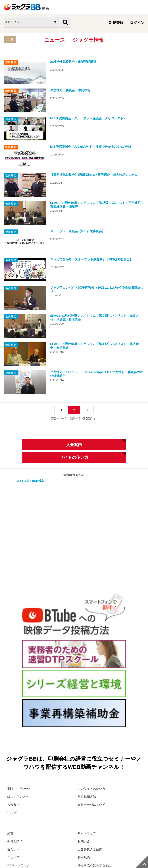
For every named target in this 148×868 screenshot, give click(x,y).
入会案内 (74, 376)
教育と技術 (16, 774)
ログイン (137, 23)
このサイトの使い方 (94, 720)
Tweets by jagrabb (30, 412)
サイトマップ (88, 766)
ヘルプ (13, 745)
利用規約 (85, 790)
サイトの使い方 (74, 389)
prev (49, 342)
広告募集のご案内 (92, 782)
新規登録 (116, 23)
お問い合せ (87, 774)
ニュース (14, 790)
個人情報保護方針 (24, 835)
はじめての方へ (20, 728)
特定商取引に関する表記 (97, 798)
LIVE (11, 807)
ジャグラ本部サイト (96, 835)
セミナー (14, 782)
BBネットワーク (21, 798)
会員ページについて (94, 736)
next (99, 342)
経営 (11, 766)
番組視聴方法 (88, 728)
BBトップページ (21, 720)
